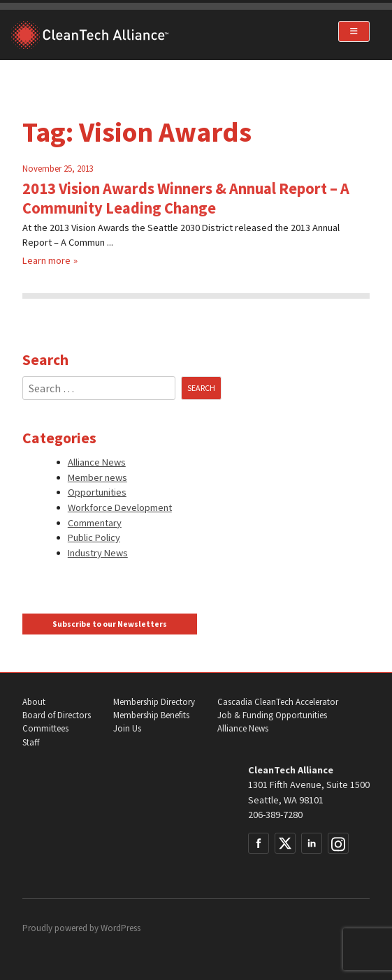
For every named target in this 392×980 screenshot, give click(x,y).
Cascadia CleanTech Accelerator (278, 702)
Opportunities (97, 492)
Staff (31, 742)
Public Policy (94, 537)
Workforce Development (120, 507)
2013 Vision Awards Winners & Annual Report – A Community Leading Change (186, 198)
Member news (97, 477)
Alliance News (97, 462)
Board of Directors (57, 715)
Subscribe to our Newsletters (110, 624)
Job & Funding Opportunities (272, 715)
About (34, 702)
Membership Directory (154, 702)
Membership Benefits (151, 715)
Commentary (95, 523)
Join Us (127, 728)
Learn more (46, 260)
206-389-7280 (275, 815)
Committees (45, 728)
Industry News (98, 553)
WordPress (121, 928)
